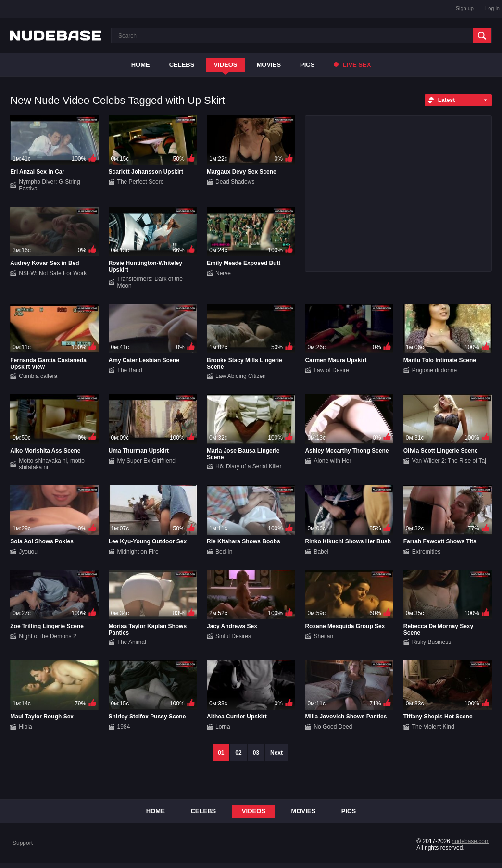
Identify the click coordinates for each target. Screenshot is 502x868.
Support (23, 843)
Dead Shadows (235, 182)
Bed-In (224, 552)
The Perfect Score (141, 182)
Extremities (426, 552)
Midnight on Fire (138, 552)
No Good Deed (333, 727)
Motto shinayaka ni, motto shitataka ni (52, 464)
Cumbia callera (38, 376)
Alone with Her (332, 461)
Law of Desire (331, 370)
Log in (492, 8)
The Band (130, 370)
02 (238, 753)
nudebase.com (471, 841)
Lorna (223, 727)
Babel (321, 552)
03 (256, 753)
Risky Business (432, 642)
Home (141, 65)
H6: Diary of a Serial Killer (248, 466)
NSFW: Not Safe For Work (53, 273)
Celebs (182, 65)
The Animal (132, 642)
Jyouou (28, 552)
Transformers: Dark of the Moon (150, 282)
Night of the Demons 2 (47, 636)
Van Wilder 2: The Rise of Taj (449, 461)
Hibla (25, 727)
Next (276, 753)
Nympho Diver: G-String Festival (49, 185)
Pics (307, 65)
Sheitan (323, 636)
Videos (225, 65)
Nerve (223, 273)
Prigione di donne (434, 370)
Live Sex (352, 65)
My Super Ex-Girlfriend (146, 461)
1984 (124, 727)
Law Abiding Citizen (241, 376)
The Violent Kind (433, 727)
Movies (269, 65)
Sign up (465, 8)
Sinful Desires (233, 636)
